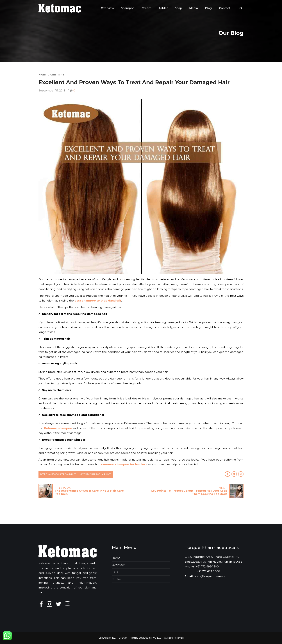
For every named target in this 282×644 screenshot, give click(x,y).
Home (116, 558)
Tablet (163, 8)
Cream (146, 8)
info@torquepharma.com (213, 577)
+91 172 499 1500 (207, 567)
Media (194, 8)
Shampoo (128, 8)
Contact (225, 8)
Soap (178, 8)
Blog (208, 8)
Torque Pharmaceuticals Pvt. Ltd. (140, 638)
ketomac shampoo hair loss (99, 475)
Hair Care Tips (52, 74)
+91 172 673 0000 (202, 572)
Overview (107, 8)
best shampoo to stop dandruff (59, 475)
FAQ (115, 572)
